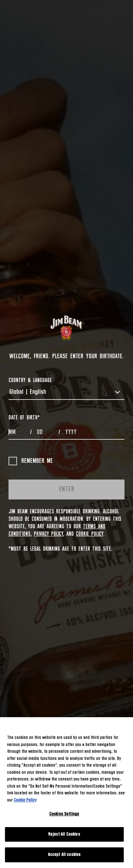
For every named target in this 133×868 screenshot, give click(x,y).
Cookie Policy (90, 534)
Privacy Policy (48, 534)
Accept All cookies (64, 855)
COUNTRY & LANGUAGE (30, 380)
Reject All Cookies (64, 834)
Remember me (31, 461)
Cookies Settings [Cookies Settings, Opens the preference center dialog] (64, 814)
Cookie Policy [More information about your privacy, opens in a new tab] (25, 800)
